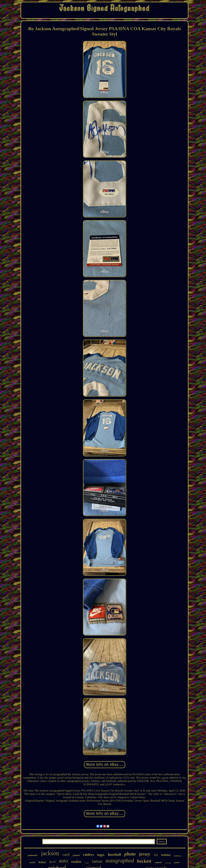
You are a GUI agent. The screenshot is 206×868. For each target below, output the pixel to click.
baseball (114, 854)
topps (101, 855)
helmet (42, 862)
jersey (145, 854)
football (168, 863)
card (66, 854)
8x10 (52, 862)
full (156, 855)
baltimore (178, 856)
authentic (33, 855)
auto (63, 861)
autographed (120, 861)
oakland (158, 862)
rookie (76, 862)
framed (76, 855)
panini (32, 862)
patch (177, 862)
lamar (97, 861)
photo (130, 854)
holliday (166, 855)
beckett (144, 861)
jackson (50, 853)
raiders (88, 855)
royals (87, 863)
